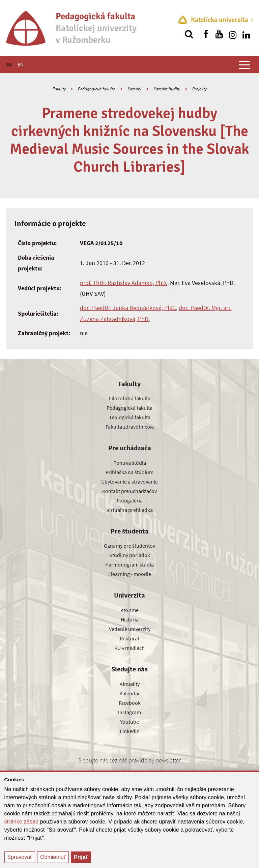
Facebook (130, 703)
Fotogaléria (130, 500)
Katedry (134, 89)
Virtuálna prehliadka (130, 510)
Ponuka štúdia (130, 463)
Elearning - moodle (130, 574)
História (130, 619)
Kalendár (130, 693)
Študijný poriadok (130, 555)
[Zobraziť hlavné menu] (244, 65)
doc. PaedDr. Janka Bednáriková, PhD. (128, 308)
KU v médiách (129, 648)
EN (21, 64)
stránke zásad (22, 822)
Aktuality (130, 684)
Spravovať (20, 857)
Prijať (81, 857)
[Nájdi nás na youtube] (219, 34)
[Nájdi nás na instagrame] (233, 34)
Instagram (129, 712)
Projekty (199, 89)
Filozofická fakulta (130, 398)
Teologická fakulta (130, 417)
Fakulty (59, 89)
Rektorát (129, 638)
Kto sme (129, 610)
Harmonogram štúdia (129, 565)
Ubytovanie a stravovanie (129, 482)
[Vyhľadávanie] (189, 34)
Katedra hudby (167, 89)
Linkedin (130, 731)
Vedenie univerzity (130, 629)
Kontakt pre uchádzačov (129, 491)
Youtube (129, 722)
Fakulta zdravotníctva (130, 427)
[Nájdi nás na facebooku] (206, 34)
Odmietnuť (53, 857)
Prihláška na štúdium (129, 472)
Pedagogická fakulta (97, 89)
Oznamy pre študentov (129, 546)
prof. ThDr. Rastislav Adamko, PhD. (124, 283)
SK (9, 64)
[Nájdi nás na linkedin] (246, 34)
